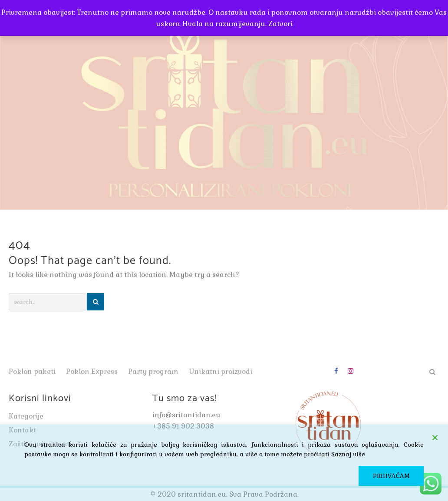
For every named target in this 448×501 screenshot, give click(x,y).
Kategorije (26, 416)
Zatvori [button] (280, 24)
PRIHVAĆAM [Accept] (391, 476)
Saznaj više (348, 454)
